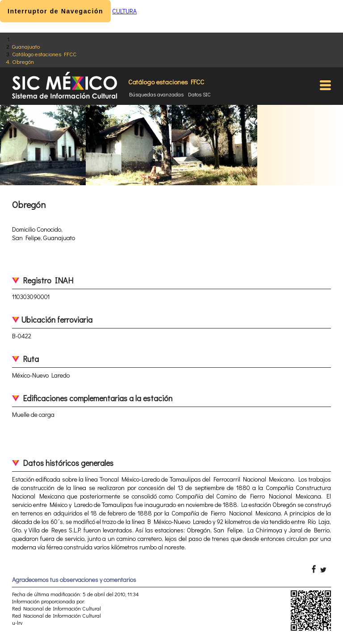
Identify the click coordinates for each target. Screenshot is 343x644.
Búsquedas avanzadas (156, 94)
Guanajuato (26, 46)
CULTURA (124, 11)
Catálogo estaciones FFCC (44, 54)
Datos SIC (199, 94)
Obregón (23, 61)
